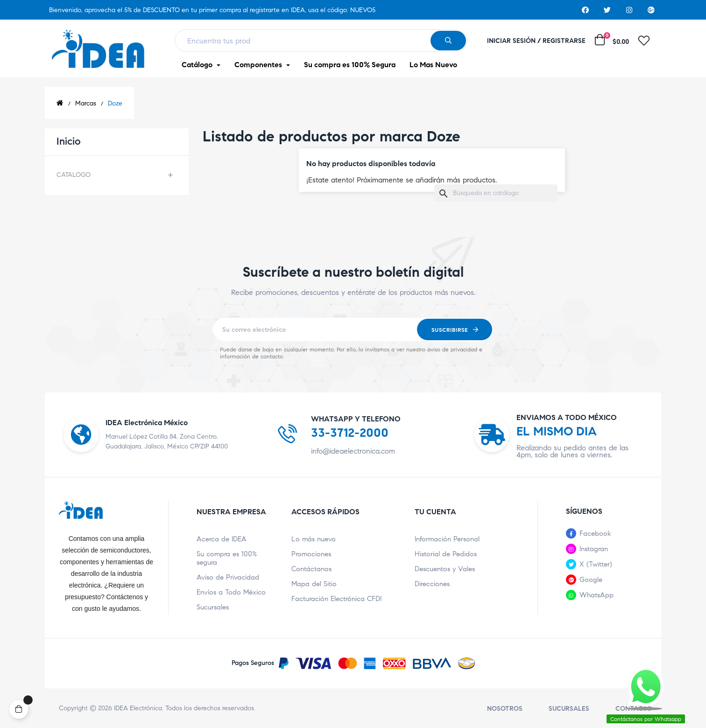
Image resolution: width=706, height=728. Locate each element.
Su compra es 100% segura (227, 558)
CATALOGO (74, 175)
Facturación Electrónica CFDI (336, 599)
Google (591, 580)
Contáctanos (311, 569)
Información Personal (447, 539)
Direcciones (432, 584)
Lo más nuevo (314, 539)
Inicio (69, 141)
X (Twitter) (596, 564)
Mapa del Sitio (314, 584)
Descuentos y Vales (445, 569)
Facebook (595, 533)
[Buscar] (496, 193)
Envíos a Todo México (231, 592)
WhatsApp (597, 595)
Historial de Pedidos (446, 554)
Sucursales (213, 607)
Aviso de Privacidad (228, 577)
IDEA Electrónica (138, 708)
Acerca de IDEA (222, 539)
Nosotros (505, 709)
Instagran (594, 549)
